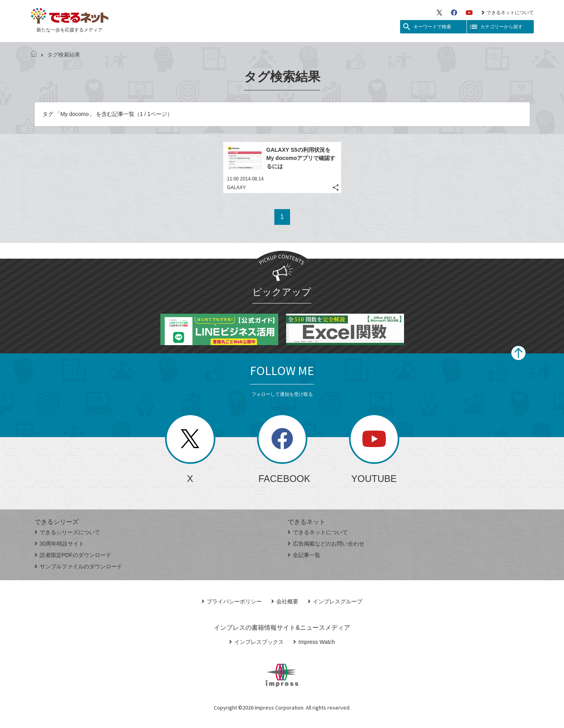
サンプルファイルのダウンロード (78, 566)
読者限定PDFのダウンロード (73, 555)
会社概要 (285, 601)
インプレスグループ (335, 601)
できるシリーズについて (67, 532)
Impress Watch (314, 642)
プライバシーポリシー (232, 601)
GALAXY (237, 188)
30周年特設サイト (60, 544)
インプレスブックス (256, 642)
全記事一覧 (304, 555)
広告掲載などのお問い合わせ (326, 544)
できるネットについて (508, 13)
